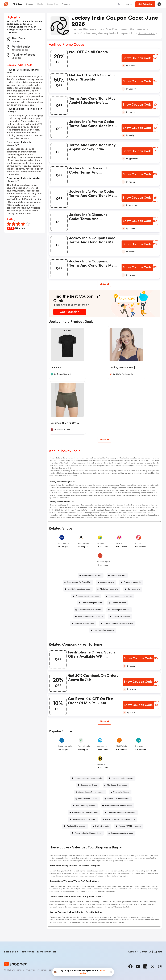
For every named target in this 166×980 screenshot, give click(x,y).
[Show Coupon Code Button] (137, 58)
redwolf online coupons (88, 799)
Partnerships (27, 952)
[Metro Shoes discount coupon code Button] (119, 819)
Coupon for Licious (121, 792)
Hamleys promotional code (122, 833)
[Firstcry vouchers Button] (117, 575)
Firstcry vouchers (118, 575)
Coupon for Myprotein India (90, 610)
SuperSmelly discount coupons (90, 617)
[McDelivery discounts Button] (108, 589)
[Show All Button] (104, 721)
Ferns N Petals (84, 746)
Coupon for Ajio (107, 582)
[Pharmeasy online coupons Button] (121, 778)
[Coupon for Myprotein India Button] (89, 610)
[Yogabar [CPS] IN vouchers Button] (129, 826)
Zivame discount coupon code (91, 792)
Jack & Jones (64, 543)
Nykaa (138, 543)
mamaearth (102, 746)
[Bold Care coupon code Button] (84, 806)
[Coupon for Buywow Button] (120, 617)
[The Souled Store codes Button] (116, 785)
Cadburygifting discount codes (85, 813)
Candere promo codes (120, 610)
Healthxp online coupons (104, 630)
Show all (104, 721)
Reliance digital (103, 562)
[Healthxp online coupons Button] (103, 630)
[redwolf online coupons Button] (87, 799)
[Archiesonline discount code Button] (86, 596)
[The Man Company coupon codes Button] (120, 813)
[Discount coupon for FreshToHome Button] (117, 623)
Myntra (119, 543)
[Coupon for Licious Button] (120, 792)
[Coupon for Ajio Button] (106, 582)
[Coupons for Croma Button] (88, 785)
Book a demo (11, 952)
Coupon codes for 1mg (92, 575)
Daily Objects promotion (92, 603)
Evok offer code (102, 826)
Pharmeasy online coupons (122, 778)
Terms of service (48, 970)
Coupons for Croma (89, 785)
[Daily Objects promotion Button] (91, 603)
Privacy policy (32, 970)
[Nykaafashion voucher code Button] (83, 819)
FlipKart (100, 543)
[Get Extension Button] (70, 312)
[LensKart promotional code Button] (78, 589)
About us (133, 952)
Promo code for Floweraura (120, 596)
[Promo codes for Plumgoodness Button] (87, 833)
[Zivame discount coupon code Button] (90, 792)
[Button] (129, 4)
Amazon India (83, 543)
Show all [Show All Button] (104, 284)
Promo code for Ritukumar (118, 799)
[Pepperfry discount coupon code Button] (87, 778)
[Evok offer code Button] (101, 826)
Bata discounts (134, 589)
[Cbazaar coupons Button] (118, 603)
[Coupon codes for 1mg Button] (91, 575)
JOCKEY (56, 368)
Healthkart (140, 746)
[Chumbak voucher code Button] (83, 623)
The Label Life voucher (76, 826)
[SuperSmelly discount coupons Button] (89, 617)
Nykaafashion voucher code (84, 819)
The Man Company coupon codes (121, 813)
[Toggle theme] (159, 4)
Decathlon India (65, 746)
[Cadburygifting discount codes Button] (84, 813)
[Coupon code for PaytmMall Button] (78, 582)
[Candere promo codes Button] (119, 610)
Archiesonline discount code (87, 596)
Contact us (146, 952)
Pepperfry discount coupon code (88, 778)
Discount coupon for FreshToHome (118, 623)
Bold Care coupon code (86, 806)
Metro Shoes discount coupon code (120, 819)
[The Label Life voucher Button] (75, 826)
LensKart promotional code (79, 589)
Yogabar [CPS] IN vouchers (130, 826)
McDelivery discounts (109, 589)
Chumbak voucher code (84, 623)
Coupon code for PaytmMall (79, 582)
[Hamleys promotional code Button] (121, 833)
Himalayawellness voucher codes (119, 806)
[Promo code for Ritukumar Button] (117, 799)
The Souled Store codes (117, 785)
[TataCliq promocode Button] (131, 582)
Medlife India (122, 746)
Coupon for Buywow (121, 617)
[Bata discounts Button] (133, 589)
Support (158, 952)
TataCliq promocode (132, 582)
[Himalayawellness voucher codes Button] (118, 806)
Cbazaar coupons (119, 603)
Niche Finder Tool (46, 952)
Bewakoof (101, 764)
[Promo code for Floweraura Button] (119, 596)
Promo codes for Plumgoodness (88, 833)
